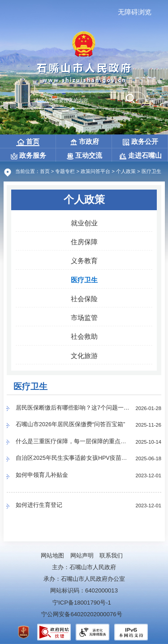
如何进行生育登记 (39, 506)
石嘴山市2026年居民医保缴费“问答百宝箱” (71, 425)
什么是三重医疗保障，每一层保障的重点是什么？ (73, 442)
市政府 (85, 141)
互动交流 (84, 155)
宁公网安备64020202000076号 (82, 614)
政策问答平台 (95, 171)
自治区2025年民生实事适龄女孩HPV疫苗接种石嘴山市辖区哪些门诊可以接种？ (73, 459)
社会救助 (84, 336)
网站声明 (82, 555)
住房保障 (84, 242)
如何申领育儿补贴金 (42, 476)
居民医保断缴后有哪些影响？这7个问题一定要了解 (73, 408)
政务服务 (28, 155)
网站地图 (52, 555)
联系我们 (111, 555)
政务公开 (140, 141)
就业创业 (84, 223)
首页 (28, 142)
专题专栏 (65, 171)
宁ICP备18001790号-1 (82, 603)
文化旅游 (84, 356)
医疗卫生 (84, 280)
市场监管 (84, 318)
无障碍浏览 (135, 12)
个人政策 (126, 171)
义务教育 (84, 261)
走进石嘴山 (141, 155)
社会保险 (84, 299)
